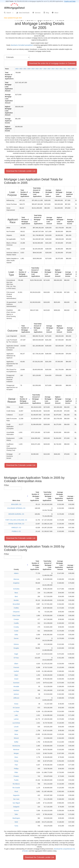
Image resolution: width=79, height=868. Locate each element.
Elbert (16, 664)
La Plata (16, 711)
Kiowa (16, 704)
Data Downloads (23, 13)
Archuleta (16, 589)
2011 (65, 69)
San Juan (16, 799)
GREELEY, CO (16, 528)
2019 (33, 69)
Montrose (16, 750)
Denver (16, 638)
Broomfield (16, 604)
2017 (41, 69)
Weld (16, 822)
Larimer (16, 719)
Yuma (16, 826)
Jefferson (16, 698)
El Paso (16, 658)
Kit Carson (16, 708)
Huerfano (16, 690)
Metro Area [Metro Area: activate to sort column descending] (16, 500)
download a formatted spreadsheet (22, 45)
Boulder (16, 600)
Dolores (16, 644)
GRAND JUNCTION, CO (16, 524)
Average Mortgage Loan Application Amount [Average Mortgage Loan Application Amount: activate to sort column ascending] (59, 496)
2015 (49, 69)
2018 (37, 69)
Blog (46, 13)
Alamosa (16, 579)
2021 (25, 69)
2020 (29, 69)
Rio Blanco (16, 784)
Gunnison (16, 683)
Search (9, 13)
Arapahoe (16, 583)
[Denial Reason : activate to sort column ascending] (12, 399)
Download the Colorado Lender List (21, 171)
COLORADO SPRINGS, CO (16, 508)
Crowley (16, 627)
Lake (16, 715)
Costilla (16, 623)
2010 (69, 69)
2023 (17, 69)
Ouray (16, 761)
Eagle (16, 654)
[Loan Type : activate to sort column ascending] (11, 272)
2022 (21, 69)
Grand (16, 679)
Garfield (16, 671)
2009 (73, 69)
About (55, 13)
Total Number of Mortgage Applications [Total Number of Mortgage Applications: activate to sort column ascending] (25, 193)
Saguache (16, 795)
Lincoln (16, 727)
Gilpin (16, 675)
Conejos (16, 619)
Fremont (16, 667)
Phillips (16, 769)
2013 (57, 69)
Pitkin (16, 772)
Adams (16, 573)
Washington (16, 818)
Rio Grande (16, 788)
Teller (16, 814)
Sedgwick (16, 807)
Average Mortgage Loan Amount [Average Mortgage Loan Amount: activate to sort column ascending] (49, 193)
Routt (16, 791)
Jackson (16, 694)
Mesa (16, 734)
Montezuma (16, 746)
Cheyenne (16, 612)
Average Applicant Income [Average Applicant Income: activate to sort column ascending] (69, 194)
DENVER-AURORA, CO (16, 514)
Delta (16, 635)
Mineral (16, 738)
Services (37, 13)
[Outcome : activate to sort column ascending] (13, 328)
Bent (16, 596)
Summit (16, 811)
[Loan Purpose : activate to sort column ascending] (12, 192)
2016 (45, 69)
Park (16, 765)
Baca (16, 593)
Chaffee (16, 608)
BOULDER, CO (16, 504)
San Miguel (16, 803)
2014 (53, 69)
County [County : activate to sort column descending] (16, 569)
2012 (61, 69)
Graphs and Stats (70, 1)
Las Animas (16, 723)
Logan (16, 730)
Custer (16, 631)
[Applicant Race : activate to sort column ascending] (13, 220)
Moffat (16, 742)
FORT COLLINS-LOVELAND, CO (16, 520)
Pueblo (16, 780)
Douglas (16, 648)
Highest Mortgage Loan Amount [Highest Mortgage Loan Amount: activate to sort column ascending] (59, 193)
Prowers (16, 776)
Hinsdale (16, 686)
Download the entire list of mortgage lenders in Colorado (52, 63)
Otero (16, 757)
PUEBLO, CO (16, 531)
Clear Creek (16, 616)
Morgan (16, 753)
